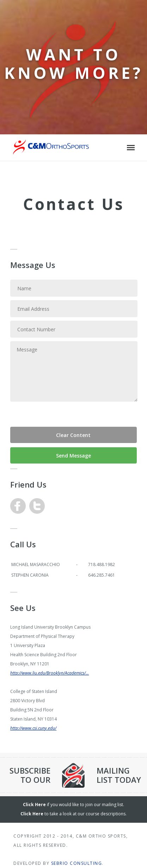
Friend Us (28, 484)
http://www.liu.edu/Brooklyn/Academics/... (50, 673)
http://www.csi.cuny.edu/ (33, 728)
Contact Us (74, 204)
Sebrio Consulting (77, 863)
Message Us (33, 265)
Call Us (23, 544)
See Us (23, 608)
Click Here (34, 805)
